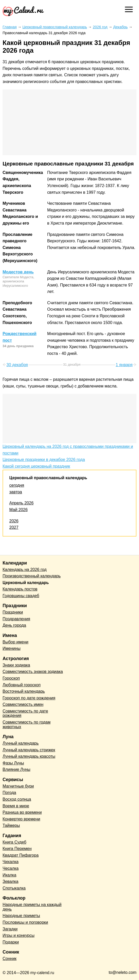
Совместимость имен (23, 704)
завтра (16, 492)
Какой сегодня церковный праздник (36, 466)
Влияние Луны (16, 769)
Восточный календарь (24, 691)
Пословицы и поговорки (25, 922)
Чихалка (11, 862)
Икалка (9, 875)
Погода (9, 793)
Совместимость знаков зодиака (33, 672)
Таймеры (11, 825)
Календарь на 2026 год (25, 570)
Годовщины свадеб (21, 596)
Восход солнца (17, 799)
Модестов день (18, 272)
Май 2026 (18, 510)
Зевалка (10, 881)
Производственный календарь (32, 576)
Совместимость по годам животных (27, 724)
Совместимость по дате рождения (25, 713)
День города (14, 625)
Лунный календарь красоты (29, 756)
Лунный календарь (21, 743)
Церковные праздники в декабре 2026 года (44, 460)
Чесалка (11, 868)
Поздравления (16, 619)
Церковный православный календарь (48, 478)
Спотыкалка (14, 888)
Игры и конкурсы (19, 935)
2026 (14, 521)
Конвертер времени (21, 819)
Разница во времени (22, 812)
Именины (12, 648)
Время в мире (16, 806)
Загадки (10, 929)
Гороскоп (11, 678)
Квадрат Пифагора (21, 855)
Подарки (11, 942)
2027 (14, 527)
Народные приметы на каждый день (32, 907)
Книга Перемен (17, 849)
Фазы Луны (13, 763)
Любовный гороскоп (22, 685)
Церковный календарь (26, 583)
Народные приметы (21, 916)
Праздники (13, 612)
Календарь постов (20, 589)
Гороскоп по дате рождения (29, 698)
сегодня (17, 485)
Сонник (10, 959)
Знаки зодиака (16, 665)
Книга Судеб (14, 842)
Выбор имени (15, 642)
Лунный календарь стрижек (29, 750)
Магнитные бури (18, 786)
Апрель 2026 (21, 503)
